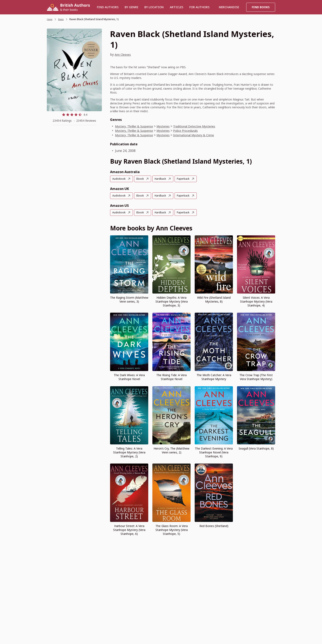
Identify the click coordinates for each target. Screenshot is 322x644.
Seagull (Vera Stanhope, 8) (256, 448)
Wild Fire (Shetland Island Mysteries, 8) (214, 299)
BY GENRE (131, 7)
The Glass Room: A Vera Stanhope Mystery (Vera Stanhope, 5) (172, 529)
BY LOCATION (154, 7)
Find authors (108, 7)
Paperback (187, 179)
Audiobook (120, 179)
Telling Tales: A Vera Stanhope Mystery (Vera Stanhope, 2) (129, 452)
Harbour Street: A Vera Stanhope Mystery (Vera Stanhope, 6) (129, 529)
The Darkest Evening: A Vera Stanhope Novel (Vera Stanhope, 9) (214, 452)
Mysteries (171, 126)
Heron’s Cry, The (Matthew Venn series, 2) (171, 450)
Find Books (261, 7)
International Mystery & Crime (206, 135)
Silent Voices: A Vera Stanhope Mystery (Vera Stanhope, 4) (256, 301)
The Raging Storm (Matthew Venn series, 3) (129, 299)
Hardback (163, 179)
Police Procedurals (197, 131)
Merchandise (229, 7)
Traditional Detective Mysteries (207, 126)
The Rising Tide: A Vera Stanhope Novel (171, 376)
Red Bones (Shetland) (214, 525)
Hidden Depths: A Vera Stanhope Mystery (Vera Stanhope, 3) (172, 301)
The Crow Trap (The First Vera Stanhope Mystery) (256, 376)
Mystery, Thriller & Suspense (137, 126)
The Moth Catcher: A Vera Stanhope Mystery (214, 376)
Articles (177, 7)
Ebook (142, 179)
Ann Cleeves (124, 54)
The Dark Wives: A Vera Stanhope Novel (129, 376)
